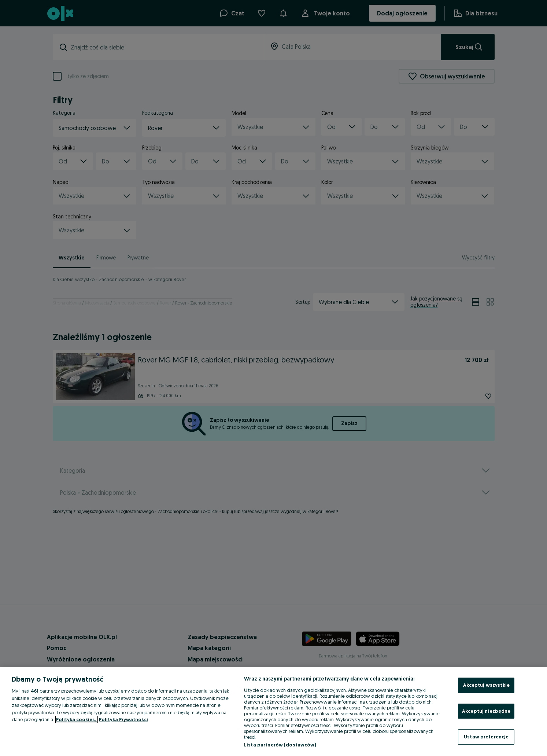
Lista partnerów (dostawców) (280, 745)
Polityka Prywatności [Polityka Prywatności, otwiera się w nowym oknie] (123, 719)
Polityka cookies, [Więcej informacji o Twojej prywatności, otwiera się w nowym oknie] (77, 719)
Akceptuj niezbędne (486, 711)
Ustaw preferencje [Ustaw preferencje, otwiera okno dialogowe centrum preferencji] (486, 737)
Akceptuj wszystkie (486, 685)
